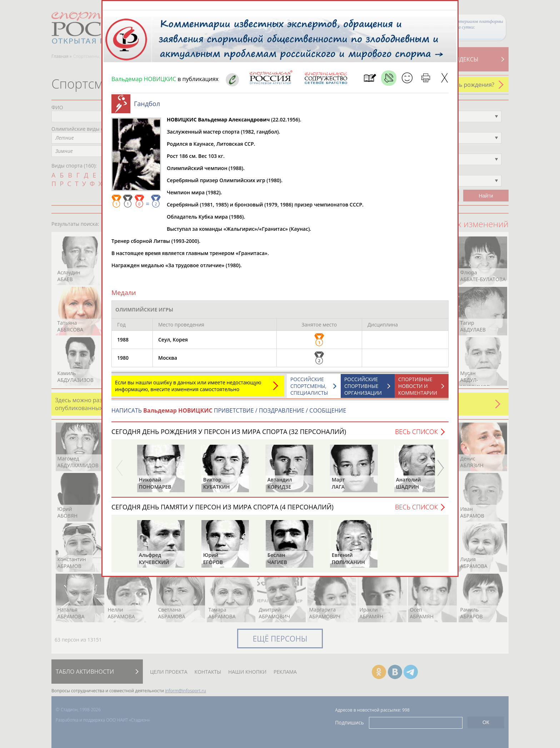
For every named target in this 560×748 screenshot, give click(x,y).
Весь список (416, 435)
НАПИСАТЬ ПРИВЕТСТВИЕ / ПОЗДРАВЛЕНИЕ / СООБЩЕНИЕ (229, 414)
